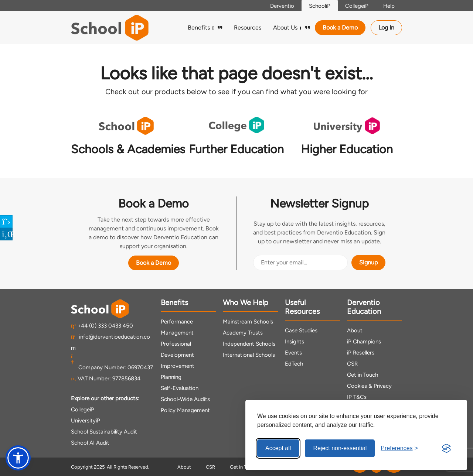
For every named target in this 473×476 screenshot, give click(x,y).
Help (389, 6)
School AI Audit (90, 443)
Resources (248, 28)
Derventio (282, 6)
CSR (352, 364)
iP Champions (364, 342)
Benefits (205, 28)
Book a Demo (340, 28)
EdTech (294, 364)
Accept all (278, 448)
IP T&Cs (357, 397)
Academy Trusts (243, 333)
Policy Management (185, 410)
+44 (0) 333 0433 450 (102, 326)
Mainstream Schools (248, 322)
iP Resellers (361, 353)
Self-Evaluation (180, 388)
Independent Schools (249, 344)
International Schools (249, 355)
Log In (386, 28)
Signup (368, 262)
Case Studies (301, 331)
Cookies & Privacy (369, 386)
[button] (18, 458)
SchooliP (320, 6)
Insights (295, 342)
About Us (291, 28)
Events (293, 353)
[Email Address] (300, 263)
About (355, 331)
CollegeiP (357, 6)
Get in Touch (363, 375)
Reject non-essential (340, 448)
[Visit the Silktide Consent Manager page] (446, 448)
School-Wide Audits (185, 399)
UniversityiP (86, 421)
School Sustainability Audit (104, 432)
